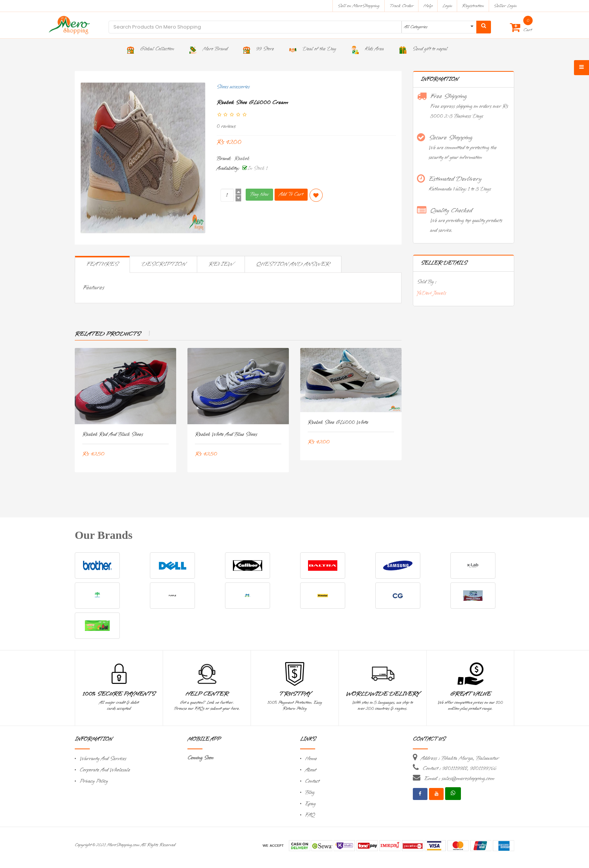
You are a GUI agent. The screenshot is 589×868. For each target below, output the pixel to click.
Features (102, 264)
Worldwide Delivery (383, 694)
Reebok (242, 159)
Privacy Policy (94, 781)
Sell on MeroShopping (359, 6)
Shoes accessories (233, 87)
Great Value (470, 694)
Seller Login (505, 6)
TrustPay (295, 694)
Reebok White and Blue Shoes (226, 435)
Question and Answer (293, 264)
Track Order (401, 6)
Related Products (108, 334)
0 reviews (226, 126)
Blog (310, 793)
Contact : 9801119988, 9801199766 (459, 768)
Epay (310, 804)
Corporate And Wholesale (105, 770)
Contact (312, 781)
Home (311, 759)
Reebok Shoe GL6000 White (338, 423)
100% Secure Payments (119, 694)
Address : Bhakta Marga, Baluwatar (460, 758)
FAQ (310, 815)
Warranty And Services (103, 759)
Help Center (207, 694)
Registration (473, 6)
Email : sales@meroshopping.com (459, 779)
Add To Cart (291, 194)
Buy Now (259, 194)
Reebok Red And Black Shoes (113, 435)
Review (221, 264)
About (311, 770)
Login (447, 6)
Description (163, 264)
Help (428, 6)
